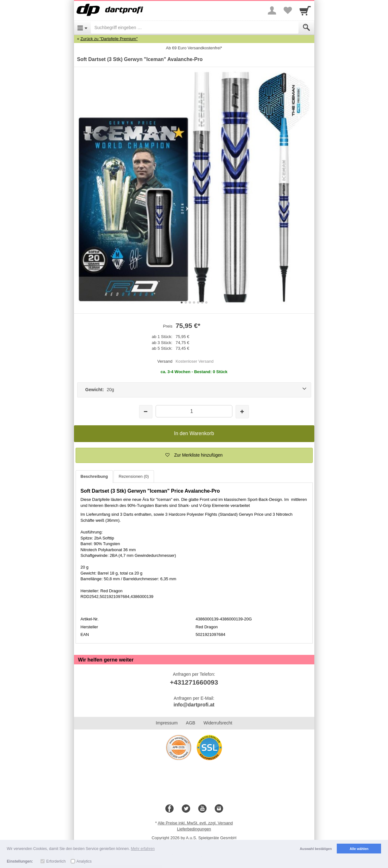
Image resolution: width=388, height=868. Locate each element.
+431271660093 (194, 682)
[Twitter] (186, 809)
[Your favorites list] (288, 10)
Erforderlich (56, 861)
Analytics (84, 861)
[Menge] (194, 411)
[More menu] (272, 10)
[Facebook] (169, 809)
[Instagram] (219, 809)
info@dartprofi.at (194, 705)
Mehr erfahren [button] (143, 849)
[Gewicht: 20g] (194, 390)
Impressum (167, 723)
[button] (194, 455)
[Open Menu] (82, 28)
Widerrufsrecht (218, 723)
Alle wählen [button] (359, 849)
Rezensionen (134, 476)
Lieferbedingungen (194, 829)
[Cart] (305, 10)
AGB (191, 723)
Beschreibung (94, 476)
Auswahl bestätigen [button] (316, 849)
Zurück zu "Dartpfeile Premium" (109, 39)
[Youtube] (202, 809)
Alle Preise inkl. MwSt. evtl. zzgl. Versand (195, 823)
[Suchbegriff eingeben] (195, 28)
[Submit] (306, 28)
